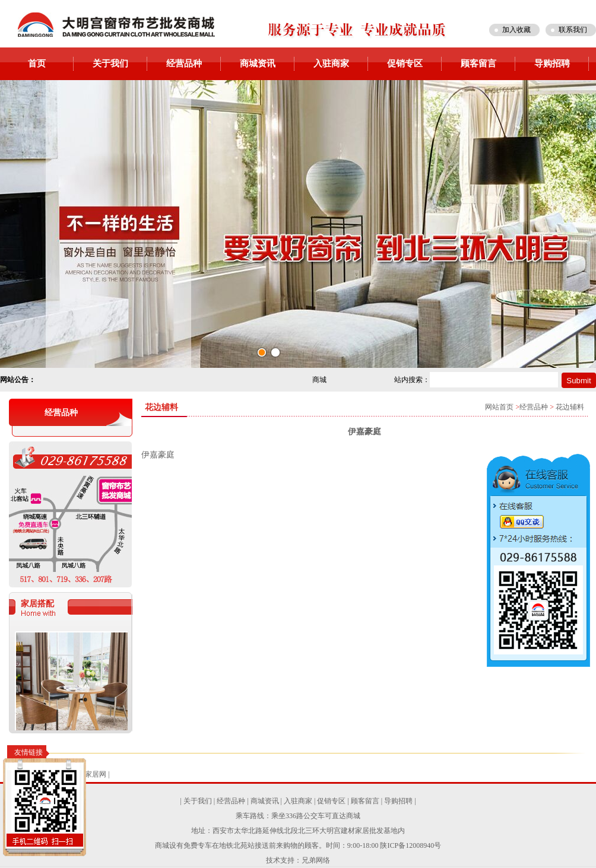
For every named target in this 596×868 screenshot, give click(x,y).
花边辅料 (570, 407)
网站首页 (499, 407)
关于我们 (110, 63)
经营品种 (184, 63)
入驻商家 (331, 63)
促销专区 (405, 63)
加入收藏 (516, 30)
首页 (37, 63)
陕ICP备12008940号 (410, 845)
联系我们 (573, 30)
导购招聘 (552, 63)
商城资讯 (258, 63)
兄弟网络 (316, 860)
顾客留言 (478, 63)
